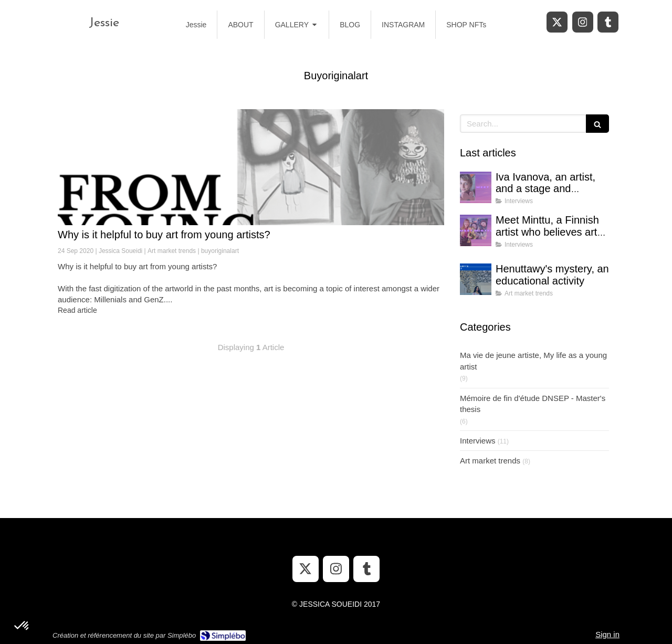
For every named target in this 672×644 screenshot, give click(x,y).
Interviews (478, 441)
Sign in (607, 634)
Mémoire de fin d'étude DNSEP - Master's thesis (533, 404)
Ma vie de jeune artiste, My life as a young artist (533, 361)
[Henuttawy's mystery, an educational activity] (476, 279)
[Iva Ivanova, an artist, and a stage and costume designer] (476, 187)
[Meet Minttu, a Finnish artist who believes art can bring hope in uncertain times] (476, 230)
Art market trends (490, 461)
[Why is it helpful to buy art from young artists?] (251, 167)
